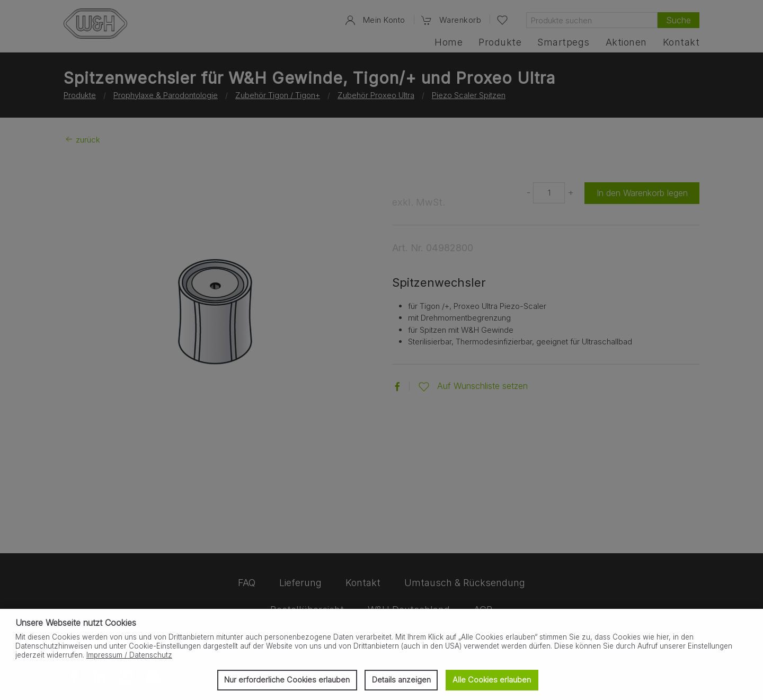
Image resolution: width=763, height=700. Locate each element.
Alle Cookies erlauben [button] (492, 680)
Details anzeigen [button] (401, 680)
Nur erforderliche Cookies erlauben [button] (287, 680)
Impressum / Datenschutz (129, 655)
